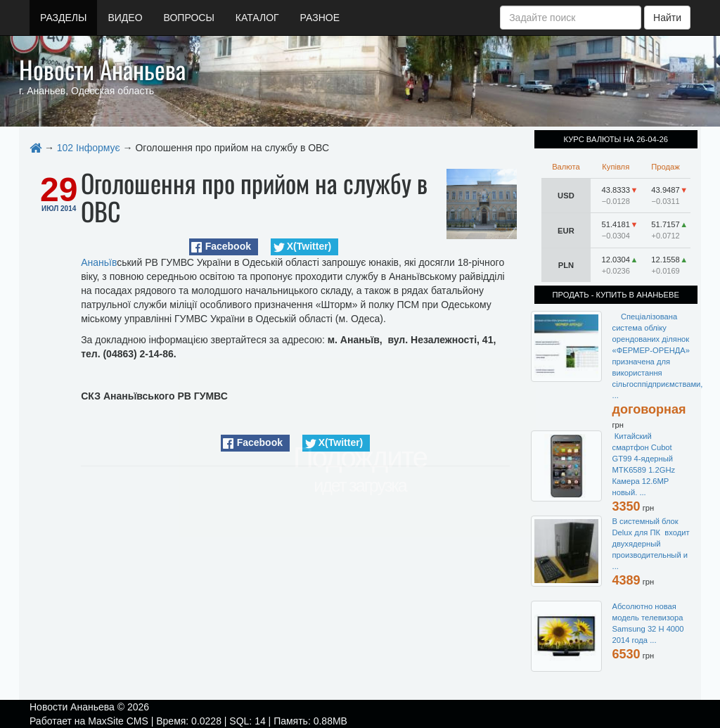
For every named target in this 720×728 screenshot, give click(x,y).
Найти (667, 18)
